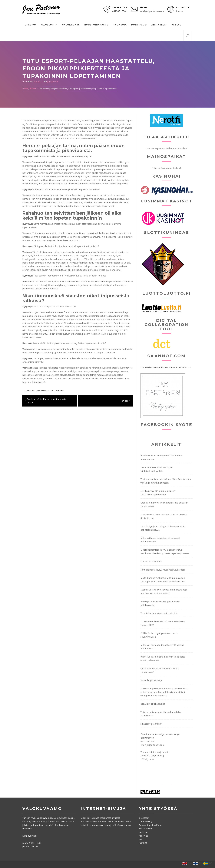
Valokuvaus (71, 25)
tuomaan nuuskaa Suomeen (90, 281)
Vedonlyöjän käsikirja (151, 680)
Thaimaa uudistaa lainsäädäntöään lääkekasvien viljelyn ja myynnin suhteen (166, 481)
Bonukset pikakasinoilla (153, 704)
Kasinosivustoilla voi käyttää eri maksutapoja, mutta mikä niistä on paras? (164, 591)
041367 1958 (119, 11)
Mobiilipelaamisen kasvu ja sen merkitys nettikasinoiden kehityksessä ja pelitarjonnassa (165, 551)
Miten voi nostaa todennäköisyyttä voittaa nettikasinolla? (162, 647)
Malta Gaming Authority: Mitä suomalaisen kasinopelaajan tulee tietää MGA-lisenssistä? (163, 580)
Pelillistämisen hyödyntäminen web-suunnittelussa (159, 635)
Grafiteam (144, 818)
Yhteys (176, 25)
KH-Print (143, 836)
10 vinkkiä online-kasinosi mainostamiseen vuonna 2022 (163, 623)
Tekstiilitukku (146, 829)
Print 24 (143, 843)
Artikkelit (159, 25)
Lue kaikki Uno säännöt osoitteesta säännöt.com (166, 367)
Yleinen (60, 390)
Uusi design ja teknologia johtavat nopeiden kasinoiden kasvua (163, 528)
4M (140, 839)
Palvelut (49, 25)
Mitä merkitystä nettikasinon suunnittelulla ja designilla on (164, 516)
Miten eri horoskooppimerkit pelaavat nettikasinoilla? (160, 540)
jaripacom (53, 81)
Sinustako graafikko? (151, 724)
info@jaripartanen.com (152, 11)
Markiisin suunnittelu (151, 561)
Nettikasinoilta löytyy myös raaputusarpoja (163, 570)
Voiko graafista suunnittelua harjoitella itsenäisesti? (161, 714)
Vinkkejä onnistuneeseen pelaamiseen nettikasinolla (160, 603)
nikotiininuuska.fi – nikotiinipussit (65, 312)
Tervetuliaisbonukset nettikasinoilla (159, 613)
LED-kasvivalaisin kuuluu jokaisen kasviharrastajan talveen (158, 493)
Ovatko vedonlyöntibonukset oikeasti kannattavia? (160, 670)
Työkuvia (120, 25)
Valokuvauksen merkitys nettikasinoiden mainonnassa (161, 457)
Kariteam (144, 832)
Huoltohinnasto (97, 25)
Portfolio (139, 25)
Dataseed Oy (145, 821)
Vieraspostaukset (45, 390)
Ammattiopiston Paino (150, 825)
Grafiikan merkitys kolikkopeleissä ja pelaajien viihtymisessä (164, 504)
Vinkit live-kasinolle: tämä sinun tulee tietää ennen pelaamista (163, 658)
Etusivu (30, 25)
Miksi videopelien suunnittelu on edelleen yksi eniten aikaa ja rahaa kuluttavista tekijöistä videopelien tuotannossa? (164, 692)
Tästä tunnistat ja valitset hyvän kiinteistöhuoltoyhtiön (157, 469)
